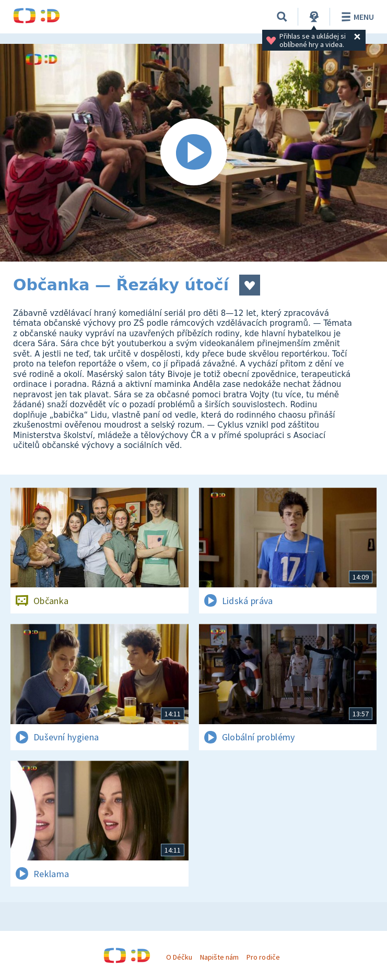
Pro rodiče (263, 957)
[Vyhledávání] (282, 17)
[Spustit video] (194, 153)
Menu (356, 17)
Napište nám (219, 957)
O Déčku (179, 957)
